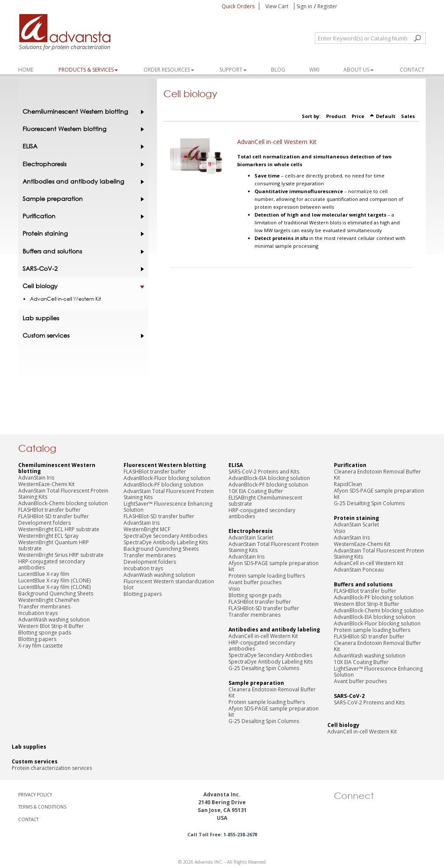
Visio (234, 589)
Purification (81, 216)
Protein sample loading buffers (267, 576)
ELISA (81, 146)
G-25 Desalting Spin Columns (264, 668)
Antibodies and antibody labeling (81, 181)
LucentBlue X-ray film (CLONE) (54, 580)
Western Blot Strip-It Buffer (51, 626)
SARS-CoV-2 (81, 269)
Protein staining (81, 233)
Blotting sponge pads (45, 633)
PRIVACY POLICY (35, 795)
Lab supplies (41, 318)
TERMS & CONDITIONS (42, 807)
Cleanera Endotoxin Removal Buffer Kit (272, 692)
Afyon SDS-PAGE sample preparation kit (274, 566)
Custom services (81, 335)
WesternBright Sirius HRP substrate (61, 555)
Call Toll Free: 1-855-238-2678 (222, 834)
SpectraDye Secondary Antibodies (165, 536)
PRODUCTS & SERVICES (88, 70)
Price (358, 116)
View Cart (277, 6)
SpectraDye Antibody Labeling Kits (166, 542)
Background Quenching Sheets (56, 593)
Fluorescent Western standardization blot (169, 584)
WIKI (314, 70)
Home (26, 70)
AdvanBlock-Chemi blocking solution (63, 503)
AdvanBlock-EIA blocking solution (269, 478)
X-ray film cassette (41, 646)
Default (386, 116)
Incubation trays (38, 613)
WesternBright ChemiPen (49, 600)
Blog (278, 70)
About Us (359, 70)
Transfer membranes (44, 607)
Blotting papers (37, 639)
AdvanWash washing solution (54, 620)
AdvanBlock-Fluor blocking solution (167, 478)
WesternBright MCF (147, 529)
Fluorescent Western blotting (81, 129)
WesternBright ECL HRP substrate (59, 529)
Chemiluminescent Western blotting (81, 112)
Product (336, 116)
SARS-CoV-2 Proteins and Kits (264, 472)
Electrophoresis (81, 164)
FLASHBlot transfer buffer (49, 510)
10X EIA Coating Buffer (256, 491)
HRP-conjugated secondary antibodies (52, 564)
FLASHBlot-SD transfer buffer (54, 516)
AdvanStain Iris (36, 478)
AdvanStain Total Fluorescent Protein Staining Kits (63, 494)
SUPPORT (233, 70)
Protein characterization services (52, 768)
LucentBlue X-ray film (44, 574)
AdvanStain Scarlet (251, 538)
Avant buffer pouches (255, 582)
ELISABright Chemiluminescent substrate (265, 501)
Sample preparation (81, 199)
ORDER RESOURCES (169, 70)
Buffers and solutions (81, 251)
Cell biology (81, 286)
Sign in (304, 6)
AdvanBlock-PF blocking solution (163, 485)
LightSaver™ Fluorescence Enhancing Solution (168, 507)
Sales (408, 116)
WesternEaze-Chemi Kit (46, 484)
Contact (412, 70)
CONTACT (28, 819)
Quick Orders (238, 6)
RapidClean (348, 484)
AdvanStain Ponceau (359, 570)
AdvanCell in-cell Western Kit (277, 142)
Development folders (44, 523)
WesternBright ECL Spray (48, 536)
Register (327, 6)
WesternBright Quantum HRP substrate (54, 545)
